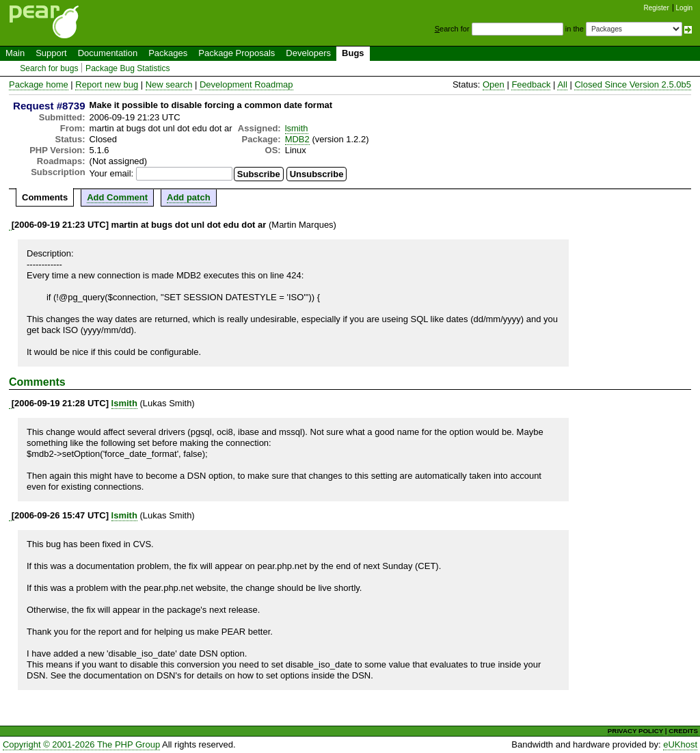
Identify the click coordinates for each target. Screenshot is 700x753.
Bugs (353, 53)
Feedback (531, 84)
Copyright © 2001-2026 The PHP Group (81, 744)
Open (494, 84)
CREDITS (683, 731)
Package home (39, 84)
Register (657, 8)
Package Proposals (237, 53)
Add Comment (117, 197)
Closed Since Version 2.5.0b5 (633, 84)
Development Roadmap (246, 84)
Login (684, 8)
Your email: (112, 173)
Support (51, 53)
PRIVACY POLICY (635, 731)
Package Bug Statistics (128, 68)
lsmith (297, 128)
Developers (308, 53)
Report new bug (107, 84)
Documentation (108, 53)
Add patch (189, 197)
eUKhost (680, 744)
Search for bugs (49, 68)
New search (169, 84)
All (562, 84)
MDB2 (297, 139)
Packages (168, 53)
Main (15, 53)
